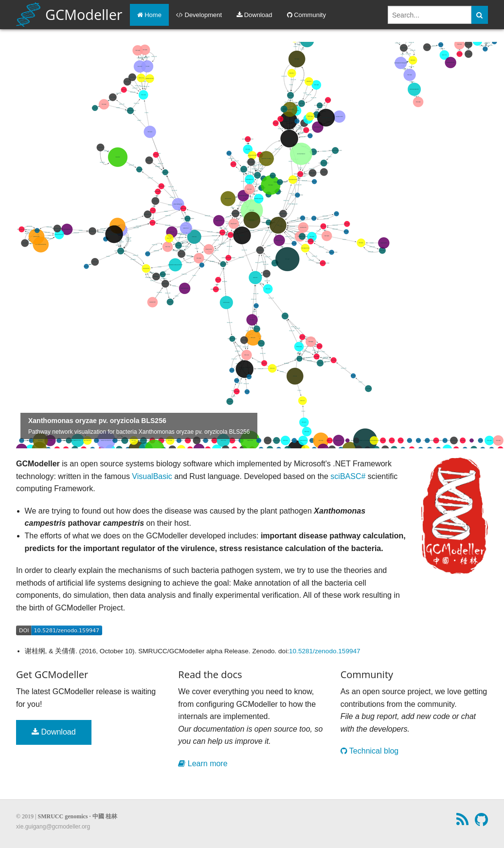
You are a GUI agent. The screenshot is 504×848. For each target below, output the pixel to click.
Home (149, 15)
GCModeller (69, 15)
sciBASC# (348, 476)
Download (254, 15)
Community (306, 15)
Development (199, 15)
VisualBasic (152, 476)
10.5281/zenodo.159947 (325, 651)
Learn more (203, 764)
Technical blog (370, 751)
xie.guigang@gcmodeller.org (53, 827)
